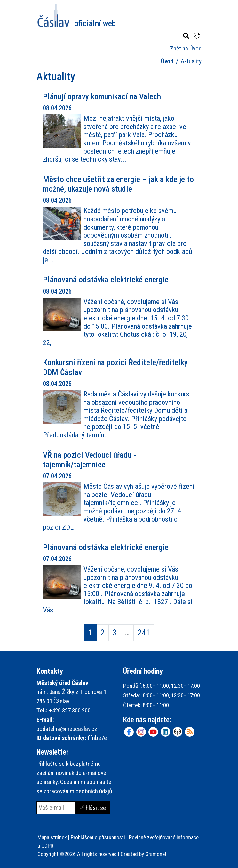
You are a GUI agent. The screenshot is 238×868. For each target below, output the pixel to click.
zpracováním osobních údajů (78, 791)
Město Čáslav (77, 15)
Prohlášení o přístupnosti (98, 837)
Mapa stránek (52, 837)
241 (144, 633)
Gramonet (156, 854)
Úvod (167, 61)
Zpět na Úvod (186, 48)
